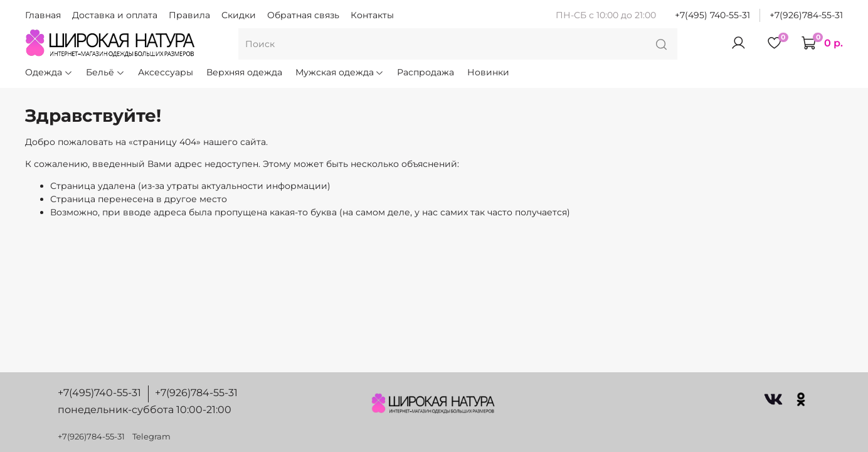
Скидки (239, 15)
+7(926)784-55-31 (806, 15)
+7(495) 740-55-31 (712, 15)
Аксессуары (166, 72)
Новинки (488, 72)
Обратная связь (303, 15)
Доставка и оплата (115, 15)
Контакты (372, 15)
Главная (43, 15)
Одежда (49, 72)
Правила (189, 15)
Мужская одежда (340, 72)
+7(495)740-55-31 (99, 393)
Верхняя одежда (244, 72)
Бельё (105, 72)
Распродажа (426, 72)
